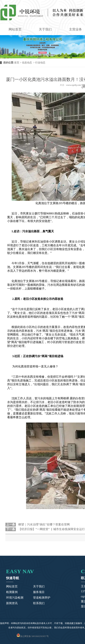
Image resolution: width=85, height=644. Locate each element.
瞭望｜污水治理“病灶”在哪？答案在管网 (44, 524)
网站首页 (15, 29)
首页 (17, 63)
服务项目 (39, 592)
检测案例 (12, 592)
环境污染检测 (15, 598)
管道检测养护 (42, 598)
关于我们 (45, 29)
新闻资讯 (12, 603)
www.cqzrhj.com (74, 85)
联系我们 (39, 603)
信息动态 (27, 63)
